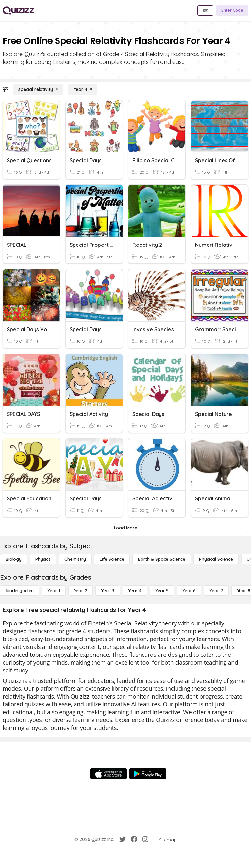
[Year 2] (81, 591)
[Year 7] (216, 591)
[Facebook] (134, 839)
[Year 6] (189, 591)
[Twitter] (123, 839)
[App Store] (109, 774)
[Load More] (125, 528)
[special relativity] (38, 89)
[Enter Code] (232, 10)
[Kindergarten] (20, 591)
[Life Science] (112, 559)
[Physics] (43, 559)
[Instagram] (145, 839)
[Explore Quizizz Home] (18, 10)
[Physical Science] (216, 559)
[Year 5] (162, 591)
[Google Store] (148, 774)
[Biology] (14, 559)
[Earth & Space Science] (162, 559)
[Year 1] (54, 591)
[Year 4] (83, 89)
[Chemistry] (75, 559)
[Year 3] (108, 591)
